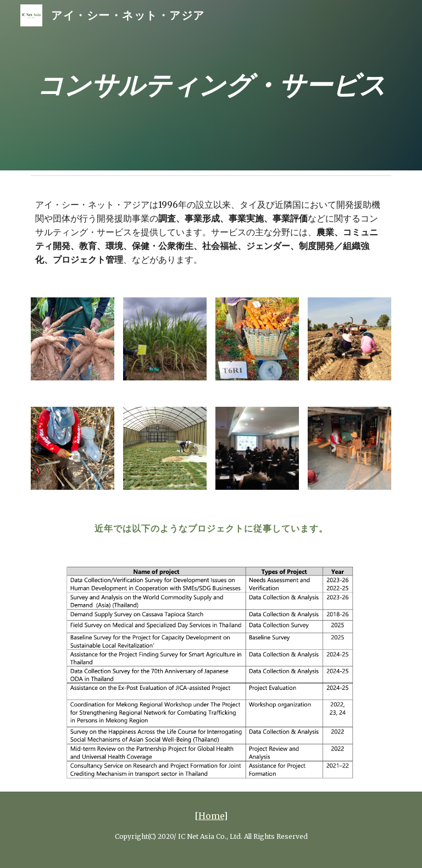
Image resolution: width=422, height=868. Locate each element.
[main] (211, 85)
